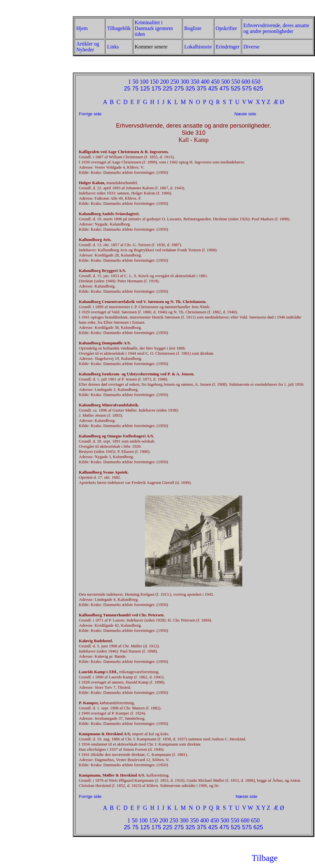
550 (236, 82)
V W (248, 102)
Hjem (82, 28)
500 (225, 82)
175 (156, 89)
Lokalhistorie (198, 47)
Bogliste (193, 28)
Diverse (251, 47)
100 (144, 82)
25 (127, 89)
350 (195, 82)
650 (256, 82)
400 (205, 82)
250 (175, 82)
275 (179, 89)
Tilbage (288, 858)
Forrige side (91, 114)
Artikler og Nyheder (88, 47)
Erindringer (228, 47)
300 (185, 82)
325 (190, 89)
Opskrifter (226, 28)
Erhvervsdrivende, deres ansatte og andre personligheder (276, 28)
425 (213, 89)
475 (224, 89)
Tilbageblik (119, 28)
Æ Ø (279, 102)
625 (258, 89)
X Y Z (263, 102)
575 (247, 89)
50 (135, 82)
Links (113, 47)
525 (236, 89)
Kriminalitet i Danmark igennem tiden (154, 28)
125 (145, 89)
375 (202, 89)
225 (168, 89)
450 (215, 82)
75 (135, 89)
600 (246, 82)
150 (154, 82)
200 (164, 82)
